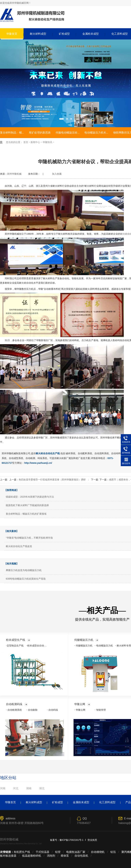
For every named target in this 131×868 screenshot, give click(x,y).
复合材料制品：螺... (12, 133)
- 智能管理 (100, 710)
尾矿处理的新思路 (40, 133)
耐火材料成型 (38, 34)
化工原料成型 (107, 802)
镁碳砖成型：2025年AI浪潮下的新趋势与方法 (30, 497)
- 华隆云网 (80, 710)
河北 (16, 788)
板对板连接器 (8, 856)
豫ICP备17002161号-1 (71, 840)
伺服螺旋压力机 (87, 640)
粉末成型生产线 (18, 640)
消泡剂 (51, 856)
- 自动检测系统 (14, 710)
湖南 (29, 788)
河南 (3, 788)
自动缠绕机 (98, 852)
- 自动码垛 (52, 710)
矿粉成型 (64, 34)
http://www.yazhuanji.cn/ (38, 463)
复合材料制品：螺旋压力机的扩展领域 (26, 514)
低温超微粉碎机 (32, 856)
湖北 (42, 788)
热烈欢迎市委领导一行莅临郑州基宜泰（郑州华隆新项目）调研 (52, 480)
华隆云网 (82, 704)
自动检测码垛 (17, 704)
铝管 (58, 852)
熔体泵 (65, 856)
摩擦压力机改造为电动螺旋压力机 (24, 570)
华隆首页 (12, 34)
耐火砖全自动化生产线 (48, 453)
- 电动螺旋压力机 (104, 646)
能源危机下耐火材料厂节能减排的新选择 (27, 505)
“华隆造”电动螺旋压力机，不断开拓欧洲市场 (29, 538)
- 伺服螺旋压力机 (83, 646)
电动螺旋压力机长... (96, 133)
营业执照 (92, 840)
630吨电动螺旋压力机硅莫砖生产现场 (26, 579)
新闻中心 (35, 142)
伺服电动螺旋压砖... (68, 133)
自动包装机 (81, 856)
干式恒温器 (42, 852)
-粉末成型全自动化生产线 (40, 646)
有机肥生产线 (22, 852)
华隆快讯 (47, 142)
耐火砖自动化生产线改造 (19, 546)
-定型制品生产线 (15, 646)
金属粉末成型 (91, 34)
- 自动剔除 (32, 710)
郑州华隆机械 (14, 174)
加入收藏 (57, 174)
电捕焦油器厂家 (76, 852)
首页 (26, 142)
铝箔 (113, 852)
